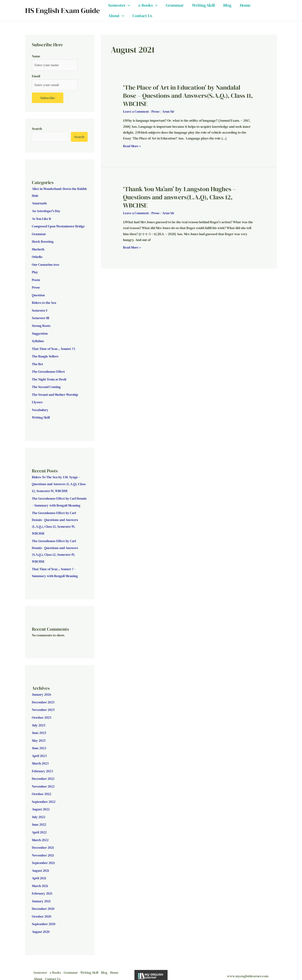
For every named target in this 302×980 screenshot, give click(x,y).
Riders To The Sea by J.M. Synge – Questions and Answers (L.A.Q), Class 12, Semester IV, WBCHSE (59, 481)
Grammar (175, 5)
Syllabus (38, 339)
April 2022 (39, 826)
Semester (119, 5)
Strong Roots (41, 324)
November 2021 (43, 848)
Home (245, 5)
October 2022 (42, 788)
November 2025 (43, 705)
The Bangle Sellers (45, 354)
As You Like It (42, 219)
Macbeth (38, 249)
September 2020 (44, 916)
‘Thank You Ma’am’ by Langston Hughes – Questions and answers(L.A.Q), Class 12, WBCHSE (180, 197)
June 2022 (39, 818)
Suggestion (40, 332)
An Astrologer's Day (46, 211)
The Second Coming (47, 384)
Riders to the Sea (44, 302)
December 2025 (43, 698)
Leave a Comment (136, 111)
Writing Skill (204, 5)
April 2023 (39, 750)
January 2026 (42, 690)
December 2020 (43, 901)
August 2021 (41, 863)
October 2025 (42, 713)
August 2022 (41, 803)
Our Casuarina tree (46, 264)
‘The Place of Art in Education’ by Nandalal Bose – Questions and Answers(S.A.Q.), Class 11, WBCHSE (188, 96)
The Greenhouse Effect (49, 369)
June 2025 (39, 728)
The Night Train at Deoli (49, 377)
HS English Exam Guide (62, 10)
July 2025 (39, 720)
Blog (227, 5)
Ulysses (37, 400)
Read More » (132, 146)
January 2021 (41, 894)
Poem (36, 279)
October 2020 (42, 909)
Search (37, 129)
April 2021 (39, 871)
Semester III (41, 317)
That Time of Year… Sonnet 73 (54, 347)
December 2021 (43, 841)
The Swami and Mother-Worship (55, 392)
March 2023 (40, 758)
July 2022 (39, 811)
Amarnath (39, 204)
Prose (36, 286)
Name (36, 56)
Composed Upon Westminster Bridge (59, 226)
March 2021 (40, 878)
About (116, 16)
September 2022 (44, 796)
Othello (37, 256)
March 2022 (40, 833)
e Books (148, 5)
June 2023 (39, 743)
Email (36, 76)
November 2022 (43, 780)
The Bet (38, 362)
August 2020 (41, 924)
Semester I (40, 309)
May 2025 (39, 735)
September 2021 (44, 856)
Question (38, 294)
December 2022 (43, 773)
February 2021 (42, 886)
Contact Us (142, 16)
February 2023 (43, 765)
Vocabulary (40, 407)
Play (35, 271)
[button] (128, 5)
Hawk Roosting (43, 241)
